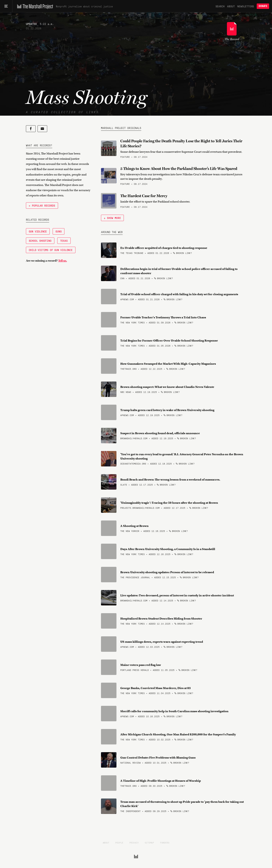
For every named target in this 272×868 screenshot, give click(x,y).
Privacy (134, 843)
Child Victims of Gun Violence (51, 250)
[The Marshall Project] (34, 6)
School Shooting (40, 241)
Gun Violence (38, 231)
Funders (165, 843)
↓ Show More (112, 218)
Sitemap (149, 843)
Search (220, 6)
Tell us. (63, 261)
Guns (59, 231)
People (119, 843)
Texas (64, 241)
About (231, 6)
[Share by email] (42, 129)
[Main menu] (6, 6)
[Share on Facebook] (31, 129)
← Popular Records (42, 205)
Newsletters (246, 6)
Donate (263, 6)
